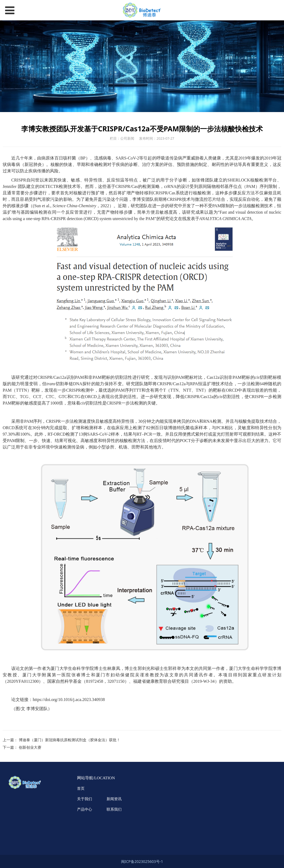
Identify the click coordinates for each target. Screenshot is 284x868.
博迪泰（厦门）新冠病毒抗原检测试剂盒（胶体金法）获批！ (70, 740)
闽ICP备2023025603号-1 (142, 861)
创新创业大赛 (30, 747)
